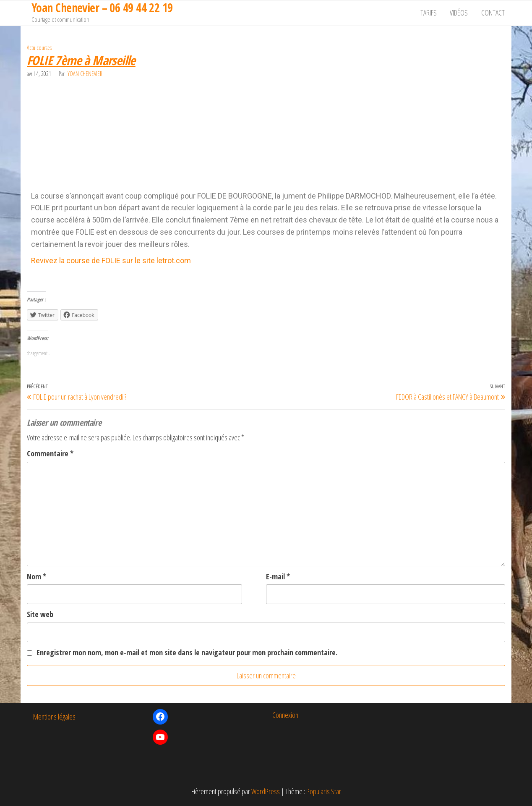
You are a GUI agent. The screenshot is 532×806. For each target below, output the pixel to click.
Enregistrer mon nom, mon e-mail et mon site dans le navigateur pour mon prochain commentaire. (187, 652)
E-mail (278, 576)
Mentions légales (54, 717)
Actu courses (39, 48)
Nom (37, 576)
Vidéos (460, 13)
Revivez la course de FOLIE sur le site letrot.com (111, 260)
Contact (493, 13)
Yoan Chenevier (85, 74)
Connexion (285, 715)
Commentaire (50, 453)
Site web (40, 614)
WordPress (266, 791)
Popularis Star (324, 791)
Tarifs (430, 13)
